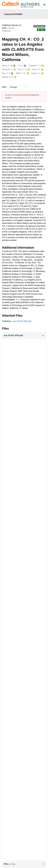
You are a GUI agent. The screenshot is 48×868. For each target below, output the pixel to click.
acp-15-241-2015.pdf (22, 321)
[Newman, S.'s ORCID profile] (14, 70)
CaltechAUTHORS (13, 14)
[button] (24, 336)
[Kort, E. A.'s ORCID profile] (28, 70)
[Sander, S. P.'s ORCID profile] (15, 77)
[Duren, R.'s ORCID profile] (42, 70)
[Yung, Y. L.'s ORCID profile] (42, 73)
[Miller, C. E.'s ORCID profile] (28, 73)
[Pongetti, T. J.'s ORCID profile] (42, 66)
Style (4, 87)
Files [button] (24, 864)
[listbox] (18, 87)
